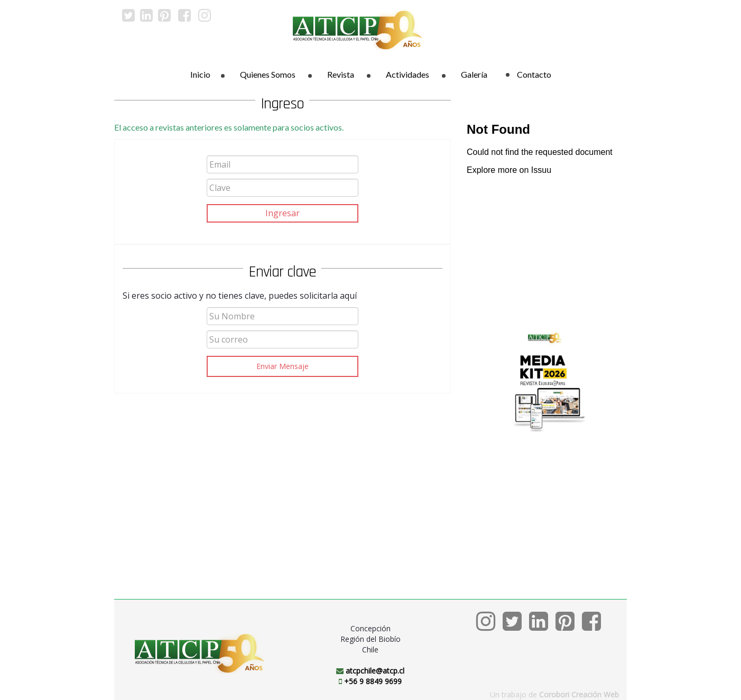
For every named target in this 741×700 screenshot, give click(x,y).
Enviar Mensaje (282, 366)
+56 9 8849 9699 (373, 681)
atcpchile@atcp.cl (375, 671)
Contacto (529, 74)
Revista (341, 74)
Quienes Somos (268, 74)
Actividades (407, 74)
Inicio (200, 74)
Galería (474, 74)
